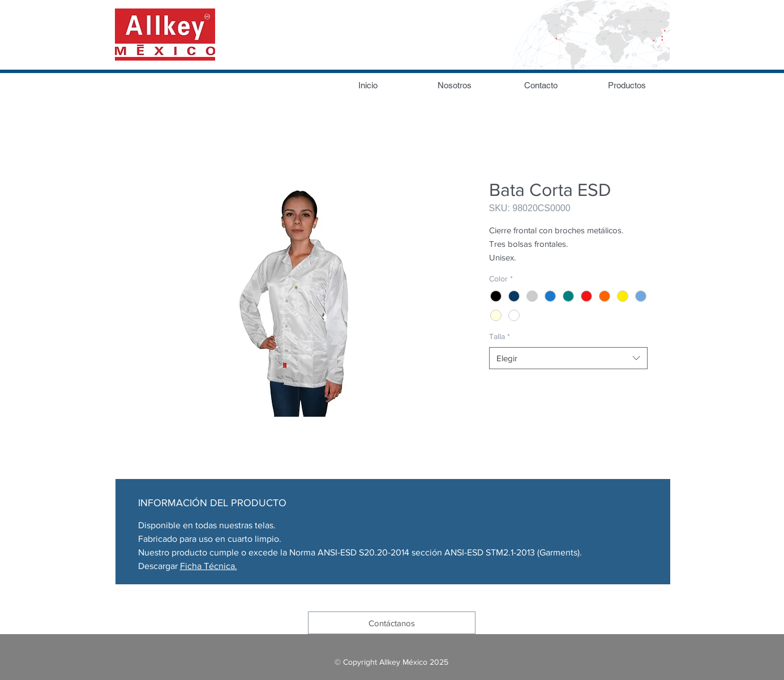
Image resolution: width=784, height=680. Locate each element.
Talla (500, 336)
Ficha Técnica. (209, 566)
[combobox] (568, 358)
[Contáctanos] (392, 623)
